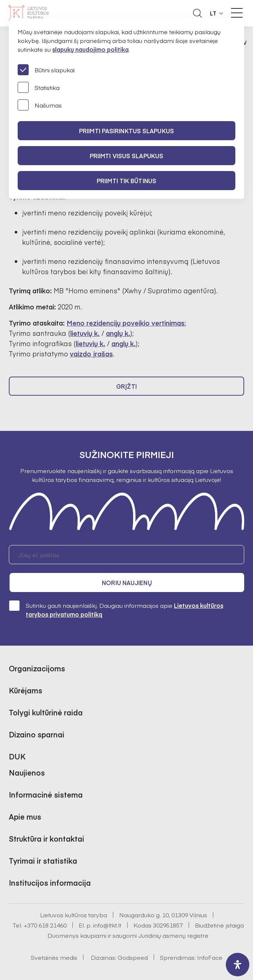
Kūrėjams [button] (26, 690)
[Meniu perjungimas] (237, 13)
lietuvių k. (85, 333)
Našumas (40, 105)
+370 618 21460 (45, 925)
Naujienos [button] (27, 772)
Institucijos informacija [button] (50, 883)
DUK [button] (17, 756)
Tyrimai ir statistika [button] (43, 861)
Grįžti (126, 386)
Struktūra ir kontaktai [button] (47, 839)
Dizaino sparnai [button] (37, 734)
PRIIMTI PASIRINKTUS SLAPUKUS (126, 131)
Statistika (39, 87)
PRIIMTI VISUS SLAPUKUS (126, 156)
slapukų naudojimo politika (90, 49)
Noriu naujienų (127, 582)
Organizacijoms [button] (37, 668)
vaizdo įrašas (91, 354)
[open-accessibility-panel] (238, 965)
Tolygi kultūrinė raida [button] (46, 712)
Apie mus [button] (25, 816)
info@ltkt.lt (107, 925)
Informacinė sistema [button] (46, 794)
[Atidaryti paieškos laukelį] (197, 13)
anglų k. (118, 333)
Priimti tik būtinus (126, 181)
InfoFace (210, 957)
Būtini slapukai (46, 70)
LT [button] (213, 13)
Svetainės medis (54, 957)
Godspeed (133, 957)
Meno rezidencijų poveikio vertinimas (126, 323)
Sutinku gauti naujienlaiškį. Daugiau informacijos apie (116, 609)
